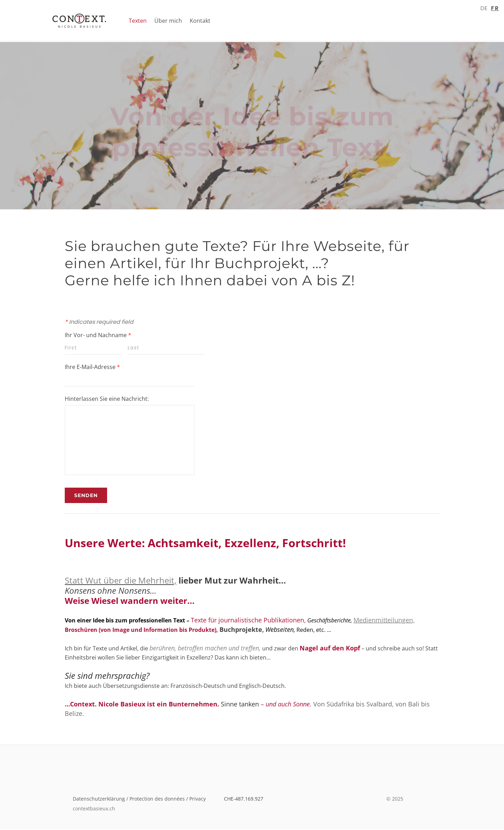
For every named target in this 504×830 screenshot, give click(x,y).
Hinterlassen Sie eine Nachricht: (107, 399)
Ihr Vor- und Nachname (98, 336)
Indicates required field (99, 323)
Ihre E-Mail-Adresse (92, 368)
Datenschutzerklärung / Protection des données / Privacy (141, 799)
